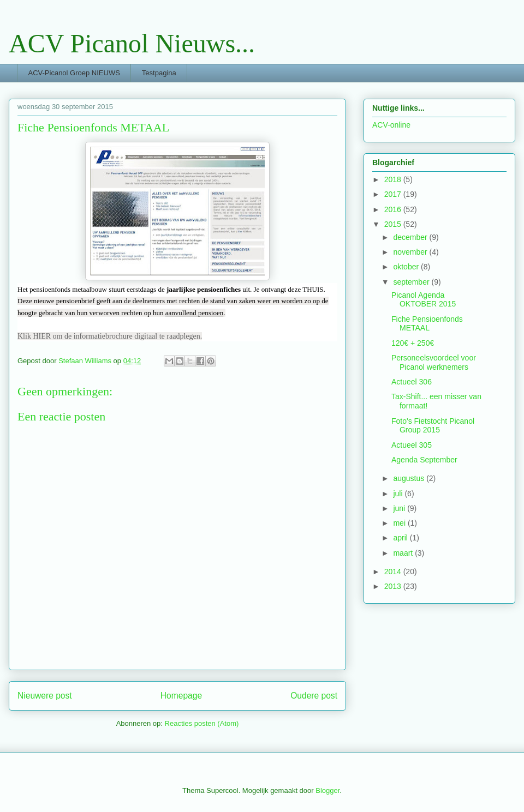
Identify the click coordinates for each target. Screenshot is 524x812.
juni (400, 508)
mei (400, 523)
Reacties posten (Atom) (202, 723)
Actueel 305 (412, 445)
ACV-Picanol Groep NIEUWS (74, 73)
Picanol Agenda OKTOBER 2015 (424, 300)
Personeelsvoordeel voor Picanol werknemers (434, 362)
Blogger (327, 790)
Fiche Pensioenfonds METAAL (427, 324)
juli (399, 494)
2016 (394, 209)
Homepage (181, 696)
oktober (407, 267)
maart (404, 553)
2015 (394, 224)
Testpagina (159, 73)
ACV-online (391, 125)
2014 (394, 572)
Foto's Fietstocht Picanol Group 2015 (433, 426)
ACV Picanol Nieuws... (132, 43)
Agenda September (424, 460)
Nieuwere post (45, 696)
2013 (394, 586)
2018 (394, 179)
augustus (410, 478)
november (411, 252)
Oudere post (314, 696)
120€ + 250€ (413, 343)
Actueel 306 (412, 382)
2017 (394, 194)
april (401, 538)
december (411, 237)
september (412, 282)
